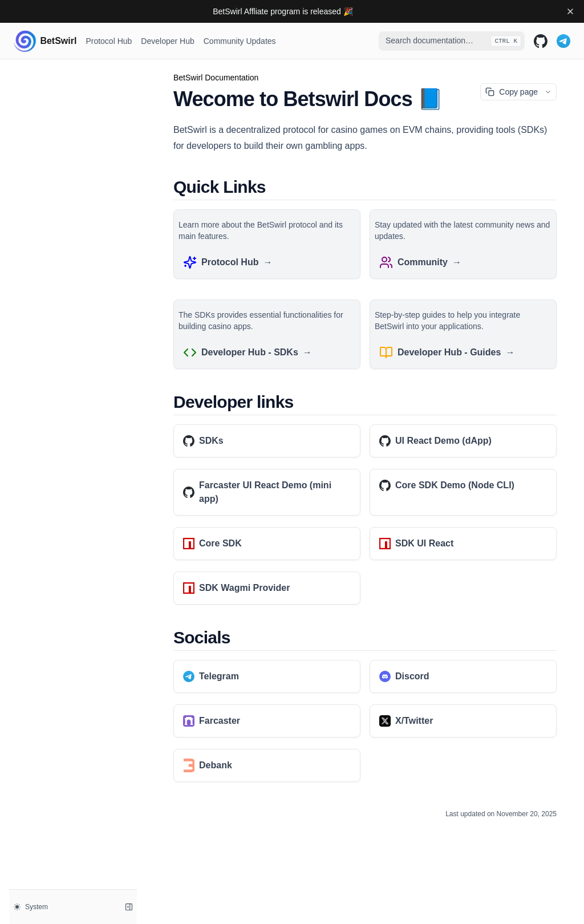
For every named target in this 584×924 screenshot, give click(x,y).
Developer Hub (167, 41)
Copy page (512, 92)
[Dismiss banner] (570, 11)
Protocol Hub (109, 41)
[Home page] (45, 41)
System (31, 907)
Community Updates (240, 41)
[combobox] (452, 41)
